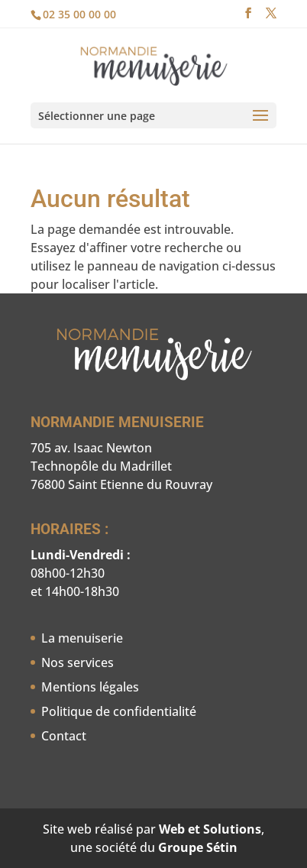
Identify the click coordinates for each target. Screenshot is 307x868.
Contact (64, 736)
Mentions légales (90, 687)
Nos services (78, 662)
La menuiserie (82, 638)
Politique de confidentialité (119, 711)
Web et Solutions (210, 829)
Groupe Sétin (198, 847)
